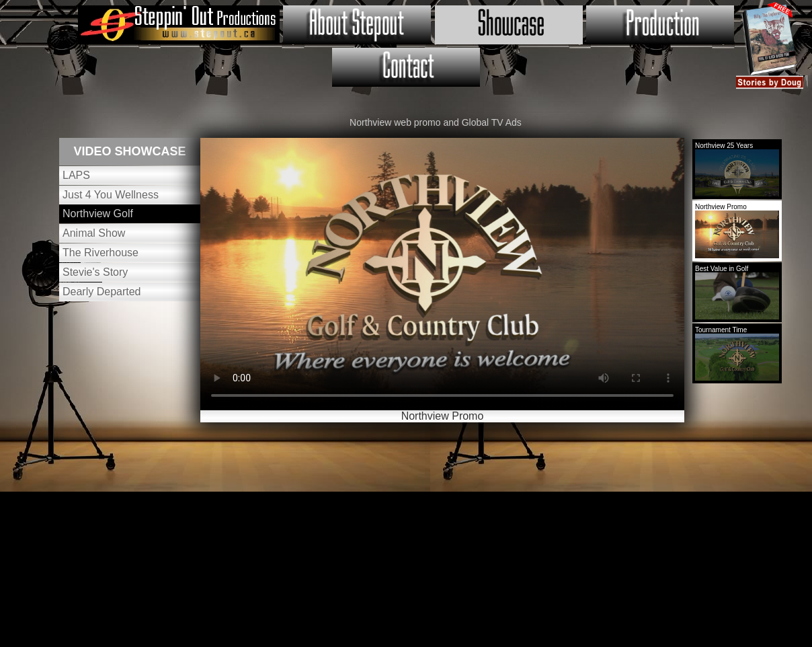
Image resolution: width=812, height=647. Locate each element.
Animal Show (94, 233)
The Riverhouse (100, 253)
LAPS (76, 175)
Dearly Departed (102, 292)
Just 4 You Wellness (111, 195)
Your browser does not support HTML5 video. (442, 274)
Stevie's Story (95, 272)
